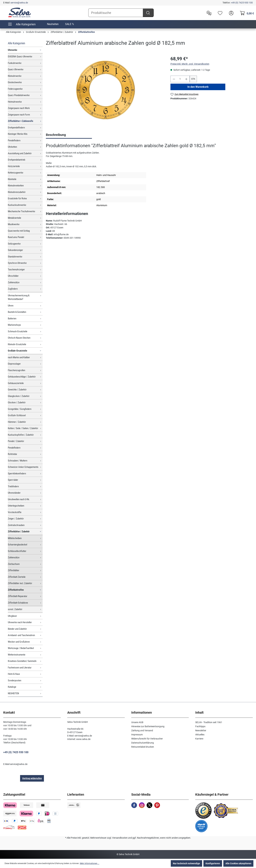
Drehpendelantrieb (16, 160)
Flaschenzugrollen (16, 370)
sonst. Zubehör (15, 609)
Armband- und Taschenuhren (21, 635)
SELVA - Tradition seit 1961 (209, 722)
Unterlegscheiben (16, 506)
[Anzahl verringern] (174, 79)
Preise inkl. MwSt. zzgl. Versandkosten (190, 64)
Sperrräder (13, 480)
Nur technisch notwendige (186, 863)
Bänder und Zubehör (17, 629)
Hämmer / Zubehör (17, 422)
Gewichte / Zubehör (17, 390)
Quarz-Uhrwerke (16, 69)
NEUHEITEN (13, 693)
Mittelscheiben (15, 538)
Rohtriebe (12, 454)
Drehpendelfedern (16, 128)
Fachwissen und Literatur (20, 668)
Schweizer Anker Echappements (23, 467)
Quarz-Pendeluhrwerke (19, 95)
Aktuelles (200, 735)
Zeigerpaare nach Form (19, 115)
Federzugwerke (15, 89)
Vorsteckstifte (15, 512)
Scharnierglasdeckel (17, 545)
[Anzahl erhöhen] (186, 79)
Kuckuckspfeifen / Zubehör (21, 435)
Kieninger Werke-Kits (18, 134)
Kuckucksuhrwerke (17, 205)
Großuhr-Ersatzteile (17, 351)
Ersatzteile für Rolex (17, 198)
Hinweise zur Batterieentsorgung (148, 726)
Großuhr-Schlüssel (17, 415)
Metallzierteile (14, 218)
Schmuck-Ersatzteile (18, 331)
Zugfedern (13, 289)
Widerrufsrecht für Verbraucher (147, 739)
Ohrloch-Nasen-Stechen (19, 338)
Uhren (11, 306)
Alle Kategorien (16, 43)
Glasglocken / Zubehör (19, 396)
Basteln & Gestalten (17, 312)
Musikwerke (14, 224)
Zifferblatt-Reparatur (18, 596)
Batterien (12, 319)
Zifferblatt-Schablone (18, 603)
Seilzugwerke (14, 244)
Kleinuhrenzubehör (17, 192)
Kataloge (12, 687)
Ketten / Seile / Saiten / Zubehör (23, 428)
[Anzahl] (180, 79)
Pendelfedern (14, 140)
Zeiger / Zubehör (16, 519)
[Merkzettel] (219, 13)
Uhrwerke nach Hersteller (20, 622)
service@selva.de (19, 3)
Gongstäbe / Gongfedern (20, 409)
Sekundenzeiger (15, 250)
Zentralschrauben (16, 525)
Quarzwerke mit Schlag (19, 231)
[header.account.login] (230, 13)
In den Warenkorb (198, 87)
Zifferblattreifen (16, 590)
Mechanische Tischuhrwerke (21, 211)
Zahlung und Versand (142, 730)
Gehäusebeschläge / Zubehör (22, 377)
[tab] (69, 135)
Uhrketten (12, 147)
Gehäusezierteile (16, 383)
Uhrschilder (13, 276)
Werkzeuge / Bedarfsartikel (21, 648)
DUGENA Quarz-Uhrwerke (20, 57)
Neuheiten (53, 24)
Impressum (137, 735)
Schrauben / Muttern (18, 461)
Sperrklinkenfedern (17, 474)
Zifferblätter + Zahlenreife (20, 121)
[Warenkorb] (246, 13)
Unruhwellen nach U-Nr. (19, 499)
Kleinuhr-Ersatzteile (17, 344)
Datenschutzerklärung (143, 743)
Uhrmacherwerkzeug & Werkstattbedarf (19, 297)
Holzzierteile (14, 166)
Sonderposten (15, 680)
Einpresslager (14, 364)
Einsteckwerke (15, 82)
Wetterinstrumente (17, 655)
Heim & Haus (14, 674)
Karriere (199, 739)
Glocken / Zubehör (17, 402)
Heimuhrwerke (15, 102)
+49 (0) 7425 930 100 (242, 3)
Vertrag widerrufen (32, 778)
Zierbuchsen (14, 564)
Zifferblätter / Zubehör (19, 532)
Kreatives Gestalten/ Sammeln (22, 661)
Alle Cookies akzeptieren (238, 863)
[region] (105, 90)
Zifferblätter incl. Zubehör (20, 583)
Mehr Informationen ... (90, 863)
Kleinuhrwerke (15, 76)
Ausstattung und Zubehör (20, 153)
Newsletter (201, 730)
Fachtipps (200, 726)
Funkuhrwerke (15, 63)
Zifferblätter (14, 570)
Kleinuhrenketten (16, 186)
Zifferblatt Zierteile (17, 577)
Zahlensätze (14, 282)
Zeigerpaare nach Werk (19, 108)
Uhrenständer (14, 493)
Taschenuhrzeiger (16, 270)
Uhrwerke (12, 50)
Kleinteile (12, 179)
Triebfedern (13, 486)
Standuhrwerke (15, 257)
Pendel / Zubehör (16, 441)
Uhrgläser (12, 616)
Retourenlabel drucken (143, 747)
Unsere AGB (137, 722)
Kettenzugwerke (16, 173)
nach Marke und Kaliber (19, 357)
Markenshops (14, 325)
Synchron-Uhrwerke (17, 263)
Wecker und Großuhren (19, 642)
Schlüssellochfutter (17, 551)
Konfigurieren (213, 863)
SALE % (70, 24)
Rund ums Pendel (16, 237)
